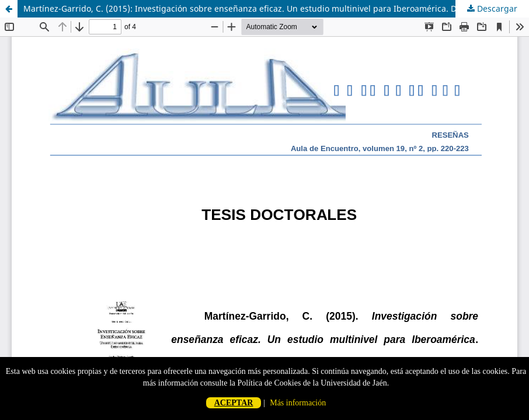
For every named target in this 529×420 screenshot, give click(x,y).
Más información (298, 403)
